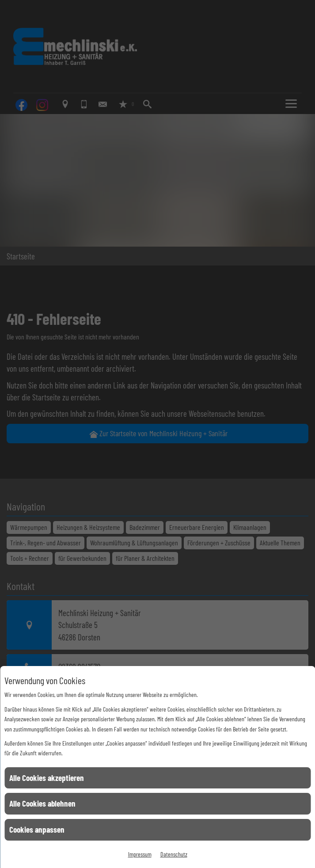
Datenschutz (174, 854)
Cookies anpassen (37, 829)
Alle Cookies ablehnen (42, 803)
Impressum (140, 854)
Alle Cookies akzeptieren (47, 778)
